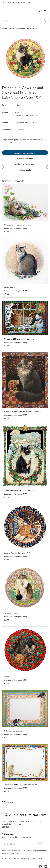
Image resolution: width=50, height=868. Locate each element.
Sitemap (39, 859)
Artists (11, 28)
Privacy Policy (41, 850)
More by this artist (25, 158)
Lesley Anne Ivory (23, 28)
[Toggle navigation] (45, 11)
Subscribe (41, 844)
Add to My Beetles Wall (25, 164)
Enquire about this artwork (25, 153)
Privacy (33, 859)
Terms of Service (10, 853)
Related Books (25, 170)
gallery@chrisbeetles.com (12, 824)
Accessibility (25, 859)
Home (4, 28)
